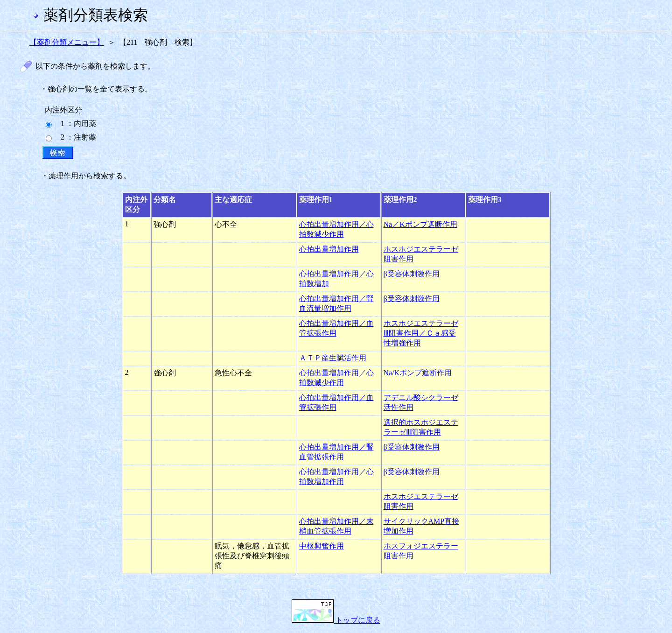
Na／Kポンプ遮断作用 (420, 224)
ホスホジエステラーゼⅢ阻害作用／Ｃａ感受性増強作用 (421, 333)
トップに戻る (336, 620)
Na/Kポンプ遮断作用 (418, 373)
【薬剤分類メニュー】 (67, 42)
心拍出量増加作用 (329, 249)
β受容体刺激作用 (412, 274)
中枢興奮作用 (322, 546)
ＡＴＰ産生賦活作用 (333, 358)
